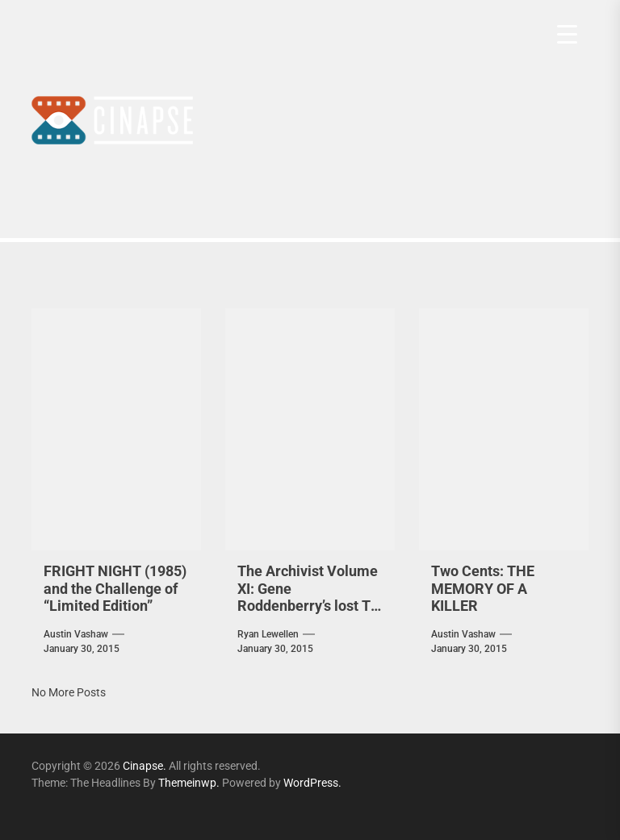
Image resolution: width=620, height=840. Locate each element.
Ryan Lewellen (268, 634)
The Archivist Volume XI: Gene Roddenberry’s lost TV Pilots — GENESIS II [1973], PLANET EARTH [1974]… (309, 614)
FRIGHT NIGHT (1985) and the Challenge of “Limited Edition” (115, 588)
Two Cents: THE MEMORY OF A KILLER (483, 588)
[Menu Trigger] (567, 34)
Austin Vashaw (76, 634)
